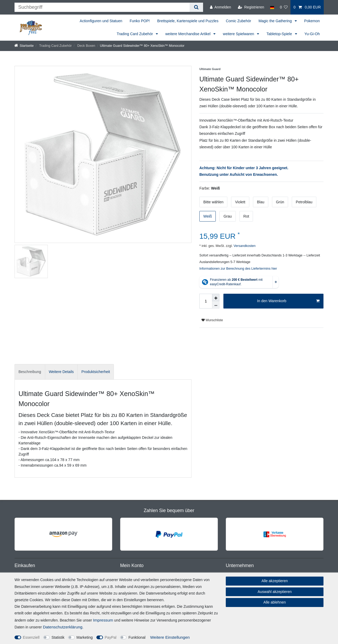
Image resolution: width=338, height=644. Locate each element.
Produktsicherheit (96, 372)
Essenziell (31, 637)
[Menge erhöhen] (216, 297)
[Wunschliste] (284, 7)
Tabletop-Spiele (280, 34)
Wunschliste (212, 320)
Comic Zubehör (238, 21)
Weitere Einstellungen (170, 637)
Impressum (103, 620)
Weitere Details (61, 372)
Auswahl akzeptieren (274, 592)
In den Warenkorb (288, 301)
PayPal (111, 637)
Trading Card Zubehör (135, 34)
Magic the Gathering (276, 21)
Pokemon (312, 21)
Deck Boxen (86, 46)
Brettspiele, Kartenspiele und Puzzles (188, 21)
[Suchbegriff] (102, 7)
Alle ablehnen (275, 602)
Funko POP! (140, 21)
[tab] (30, 372)
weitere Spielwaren (239, 34)
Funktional (137, 637)
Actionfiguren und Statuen (101, 21)
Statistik (58, 637)
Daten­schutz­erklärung (63, 627)
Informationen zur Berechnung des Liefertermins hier (238, 269)
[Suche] (196, 7)
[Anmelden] (220, 7)
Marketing (85, 637)
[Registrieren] (251, 7)
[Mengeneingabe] (206, 301)
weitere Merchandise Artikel (188, 34)
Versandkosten (244, 246)
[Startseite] (24, 46)
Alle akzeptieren (275, 581)
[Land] (272, 7)
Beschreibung (30, 372)
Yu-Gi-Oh (312, 34)
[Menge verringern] (216, 305)
